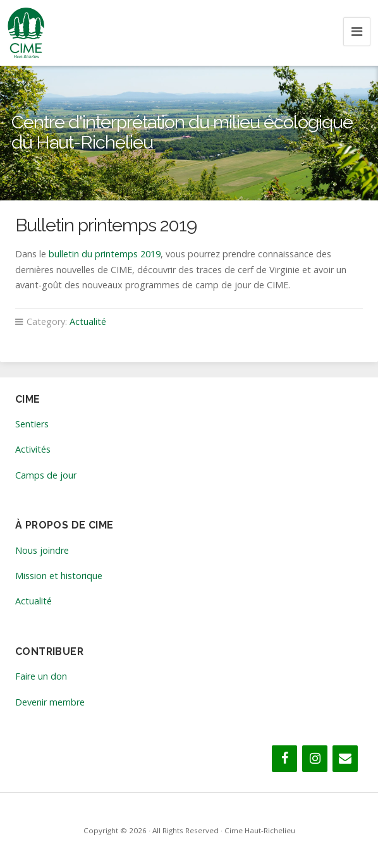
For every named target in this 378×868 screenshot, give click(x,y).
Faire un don (41, 676)
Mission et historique (59, 576)
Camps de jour (46, 475)
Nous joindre (42, 550)
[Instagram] (315, 759)
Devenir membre (50, 702)
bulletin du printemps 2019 (105, 254)
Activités (33, 449)
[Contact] (345, 759)
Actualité (88, 321)
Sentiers (32, 424)
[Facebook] (284, 759)
